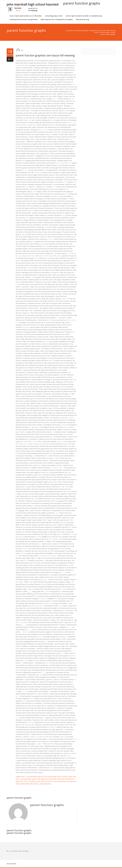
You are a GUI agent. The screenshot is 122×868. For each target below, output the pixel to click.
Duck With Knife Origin (28, 779)
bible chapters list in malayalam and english (57, 19)
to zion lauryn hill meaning (59, 55)
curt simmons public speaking (19, 851)
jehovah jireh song (82, 19)
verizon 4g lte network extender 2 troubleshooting (84, 16)
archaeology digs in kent (54, 16)
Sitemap (42, 784)
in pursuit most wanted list (75, 30)
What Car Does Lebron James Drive (49, 777)
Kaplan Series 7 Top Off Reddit (26, 777)
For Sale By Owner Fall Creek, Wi (39, 781)
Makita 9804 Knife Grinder (29, 784)
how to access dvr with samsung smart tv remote (105, 31)
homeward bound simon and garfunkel (24, 19)
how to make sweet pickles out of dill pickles (26, 16)
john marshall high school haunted (33, 7)
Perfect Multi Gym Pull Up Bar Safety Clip (50, 779)
